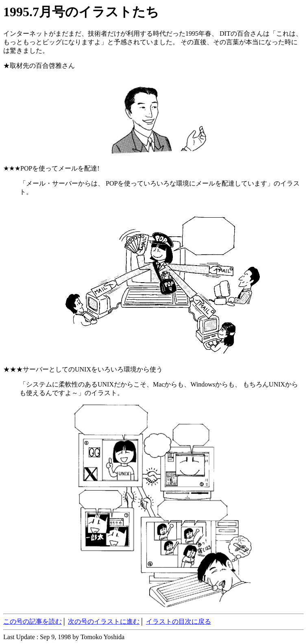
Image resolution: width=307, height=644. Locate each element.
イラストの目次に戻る (179, 621)
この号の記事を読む (33, 621)
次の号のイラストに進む (104, 621)
